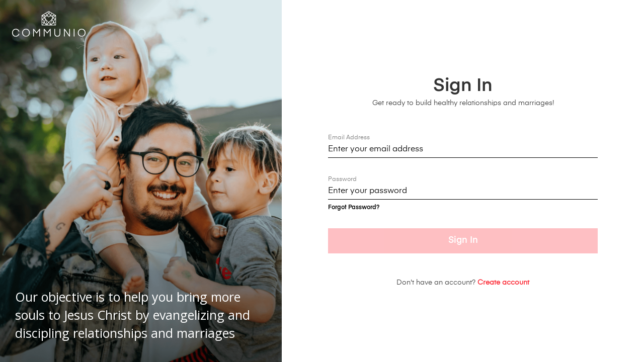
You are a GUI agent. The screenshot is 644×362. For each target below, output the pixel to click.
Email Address (349, 138)
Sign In (463, 240)
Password (342, 179)
